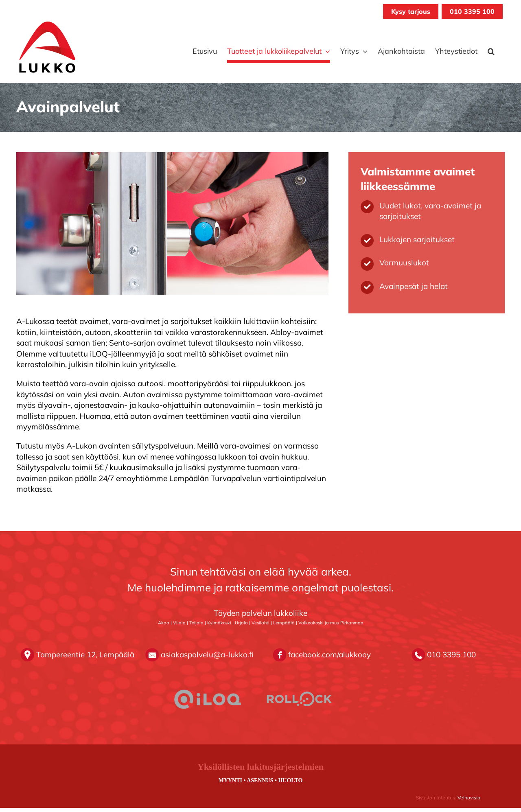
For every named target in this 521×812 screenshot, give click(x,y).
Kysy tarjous (411, 11)
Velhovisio (469, 798)
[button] (491, 51)
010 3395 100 (472, 11)
